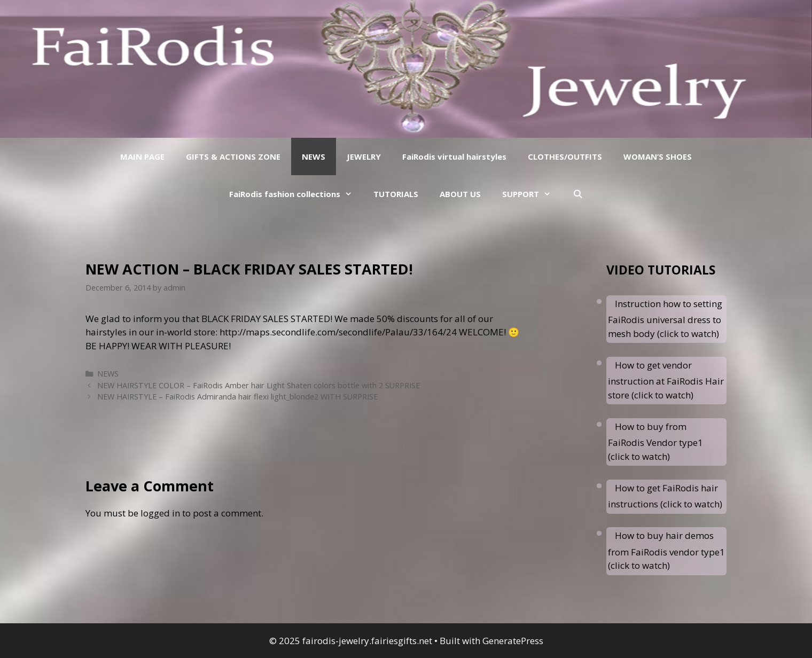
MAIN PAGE (142, 156)
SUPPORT (532, 194)
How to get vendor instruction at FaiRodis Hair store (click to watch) (666, 380)
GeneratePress (513, 641)
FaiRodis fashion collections (296, 194)
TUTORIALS (396, 194)
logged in (160, 513)
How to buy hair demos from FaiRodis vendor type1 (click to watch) (666, 550)
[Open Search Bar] (577, 194)
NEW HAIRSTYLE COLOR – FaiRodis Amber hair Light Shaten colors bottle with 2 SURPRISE (259, 385)
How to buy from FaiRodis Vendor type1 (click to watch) (655, 441)
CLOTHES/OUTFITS (565, 156)
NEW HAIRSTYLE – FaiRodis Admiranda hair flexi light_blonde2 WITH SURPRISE (237, 397)
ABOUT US (460, 194)
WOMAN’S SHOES (658, 156)
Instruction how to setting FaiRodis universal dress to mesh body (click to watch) (665, 319)
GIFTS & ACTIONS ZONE (233, 156)
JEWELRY (364, 156)
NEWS (314, 156)
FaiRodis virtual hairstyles (454, 156)
